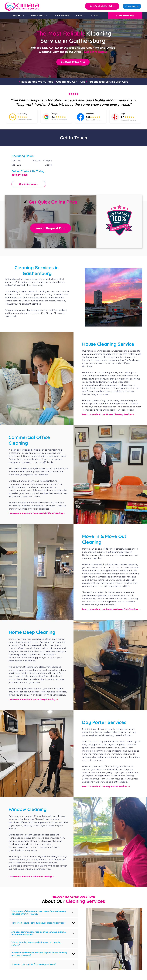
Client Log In (132, 6)
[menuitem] (18, 16)
